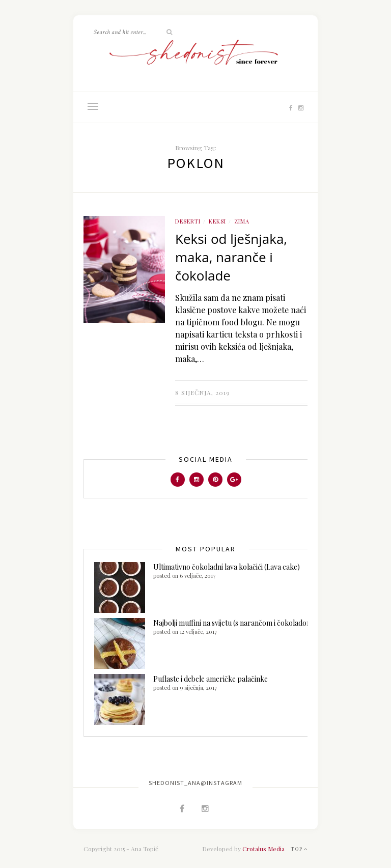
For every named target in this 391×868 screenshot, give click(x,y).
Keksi (217, 221)
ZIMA (242, 221)
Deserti (188, 221)
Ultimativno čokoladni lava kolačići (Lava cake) (227, 567)
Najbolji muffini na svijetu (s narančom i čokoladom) (234, 623)
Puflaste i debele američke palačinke (211, 679)
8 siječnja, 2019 (203, 393)
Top (299, 849)
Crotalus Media (263, 849)
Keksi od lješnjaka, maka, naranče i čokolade (231, 257)
